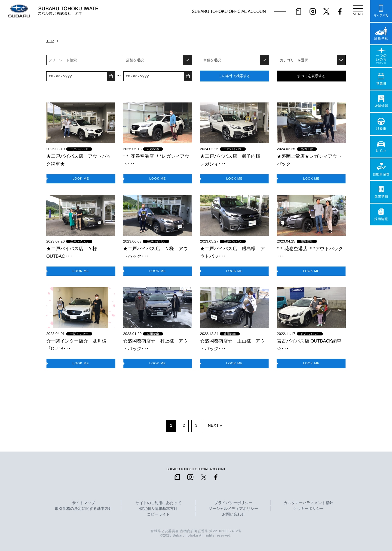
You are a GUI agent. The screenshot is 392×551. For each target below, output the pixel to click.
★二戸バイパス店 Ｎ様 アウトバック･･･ (155, 252)
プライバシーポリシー (233, 503)
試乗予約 (381, 34)
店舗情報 (381, 101)
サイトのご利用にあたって (158, 503)
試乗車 (381, 124)
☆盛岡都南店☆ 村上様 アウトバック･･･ (155, 345)
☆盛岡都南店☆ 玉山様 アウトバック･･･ (232, 345)
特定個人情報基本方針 (158, 509)
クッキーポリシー (308, 509)
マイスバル (381, 11)
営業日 (381, 79)
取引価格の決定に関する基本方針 (84, 509)
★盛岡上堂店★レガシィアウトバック (309, 160)
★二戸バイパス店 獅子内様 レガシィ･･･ (232, 160)
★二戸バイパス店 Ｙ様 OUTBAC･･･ (74, 252)
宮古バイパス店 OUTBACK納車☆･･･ (309, 345)
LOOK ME (81, 178)
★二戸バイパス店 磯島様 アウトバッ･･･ (232, 252)
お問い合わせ (234, 514)
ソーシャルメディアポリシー (233, 509)
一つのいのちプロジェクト (381, 56)
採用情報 (381, 214)
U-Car (381, 147)
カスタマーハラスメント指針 (308, 503)
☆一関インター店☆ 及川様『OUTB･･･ (76, 345)
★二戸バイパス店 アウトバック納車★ (79, 160)
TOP (50, 41)
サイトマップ (84, 503)
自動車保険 (381, 169)
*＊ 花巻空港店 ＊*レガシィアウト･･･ (156, 160)
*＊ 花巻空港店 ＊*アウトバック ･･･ (310, 252)
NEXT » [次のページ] (215, 425)
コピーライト (158, 514)
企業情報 (381, 192)
